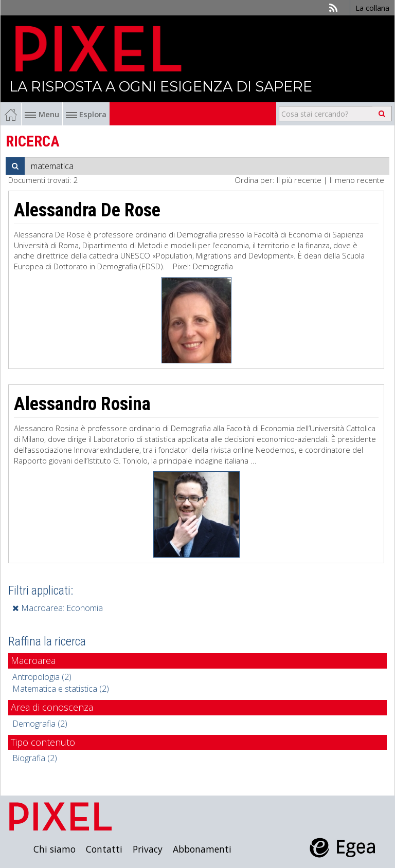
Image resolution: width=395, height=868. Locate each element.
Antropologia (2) (42, 677)
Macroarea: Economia (58, 608)
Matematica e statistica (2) (61, 689)
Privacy (148, 849)
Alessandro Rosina (82, 404)
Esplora (86, 114)
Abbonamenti (202, 849)
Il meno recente (357, 180)
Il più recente (299, 180)
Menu (42, 114)
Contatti (104, 849)
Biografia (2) (35, 758)
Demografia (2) (40, 724)
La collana (372, 8)
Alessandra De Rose (87, 210)
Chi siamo (55, 849)
